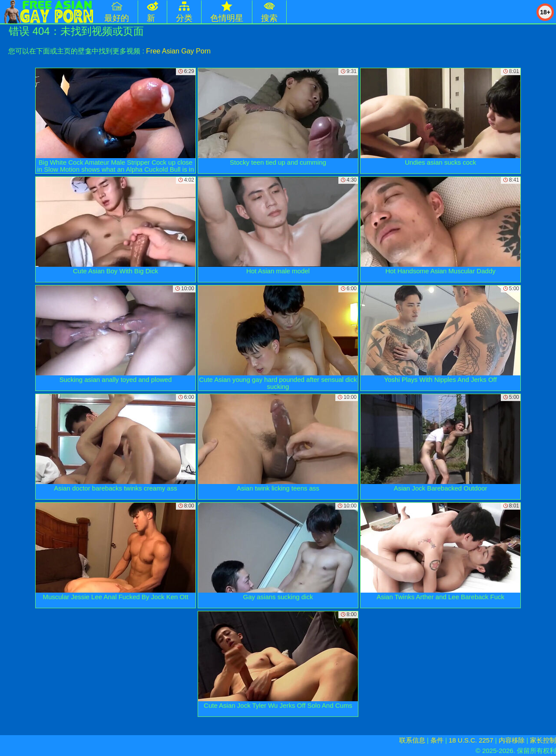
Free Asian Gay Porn (178, 51)
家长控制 (543, 740)
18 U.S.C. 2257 (471, 740)
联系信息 (412, 740)
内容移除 (512, 740)
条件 (437, 740)
